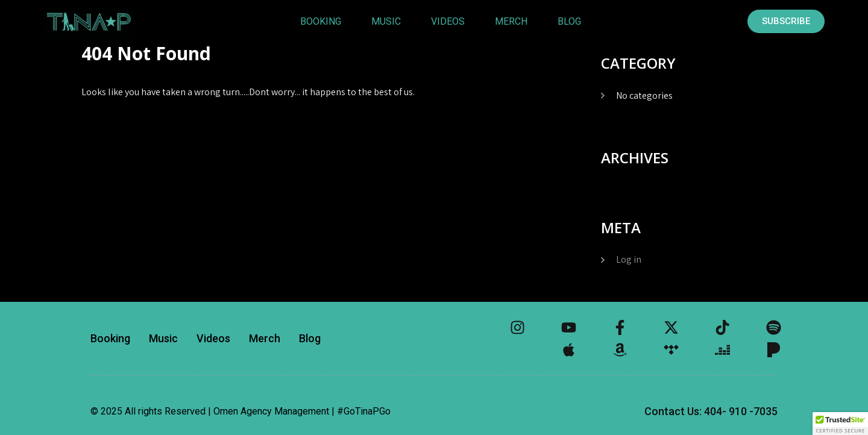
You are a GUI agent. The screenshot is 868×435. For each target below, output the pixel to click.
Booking (321, 21)
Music (386, 21)
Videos (448, 21)
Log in (629, 259)
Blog (569, 21)
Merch (511, 21)
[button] (840, 424)
